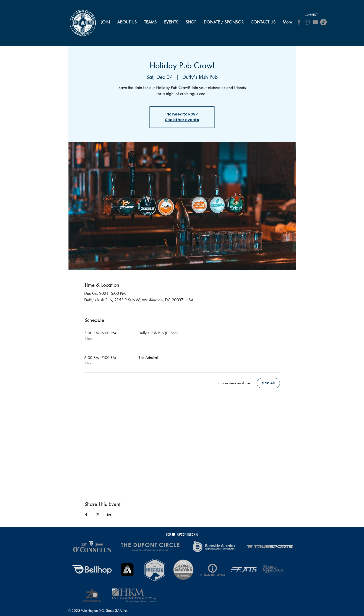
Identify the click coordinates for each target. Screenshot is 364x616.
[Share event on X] (98, 514)
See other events (182, 120)
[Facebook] (299, 22)
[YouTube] (315, 22)
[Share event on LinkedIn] (109, 514)
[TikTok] (323, 22)
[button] (127, 22)
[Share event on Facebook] (86, 514)
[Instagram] (307, 22)
